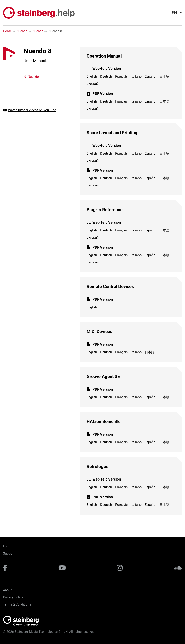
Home (7, 31)
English (92, 76)
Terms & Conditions (17, 604)
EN (174, 13)
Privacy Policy (13, 597)
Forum (8, 546)
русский (93, 84)
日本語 (164, 76)
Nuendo (22, 31)
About (7, 590)
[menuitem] (175, 13)
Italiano (136, 76)
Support (9, 554)
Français (121, 76)
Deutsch (106, 76)
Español (151, 76)
